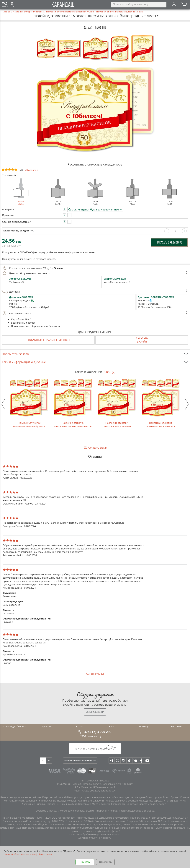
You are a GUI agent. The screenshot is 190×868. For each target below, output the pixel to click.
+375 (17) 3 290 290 (97, 732)
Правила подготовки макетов (80, 761)
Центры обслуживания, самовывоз (95, 273)
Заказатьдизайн (142, 340)
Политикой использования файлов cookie (28, 854)
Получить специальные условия (48, 340)
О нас (79, 726)
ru (43, 761)
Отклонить (105, 862)
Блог (112, 726)
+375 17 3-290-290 (84, 791)
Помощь (144, 726)
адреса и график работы (154, 804)
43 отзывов (31, 170)
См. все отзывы (95, 674)
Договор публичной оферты (95, 838)
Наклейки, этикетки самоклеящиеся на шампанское (73, 403)
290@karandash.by (91, 736)
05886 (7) (109, 372)
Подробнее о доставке (141, 811)
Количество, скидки (16, 231)
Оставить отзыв (97, 448)
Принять (85, 862)
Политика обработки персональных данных (95, 834)
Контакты (176, 726)
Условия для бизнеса (14, 726)
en (49, 761)
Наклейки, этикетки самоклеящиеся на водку (160, 403)
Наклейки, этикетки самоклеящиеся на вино (117, 403)
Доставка (95, 292)
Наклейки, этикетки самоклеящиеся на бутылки (29, 403)
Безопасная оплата (95, 313)
